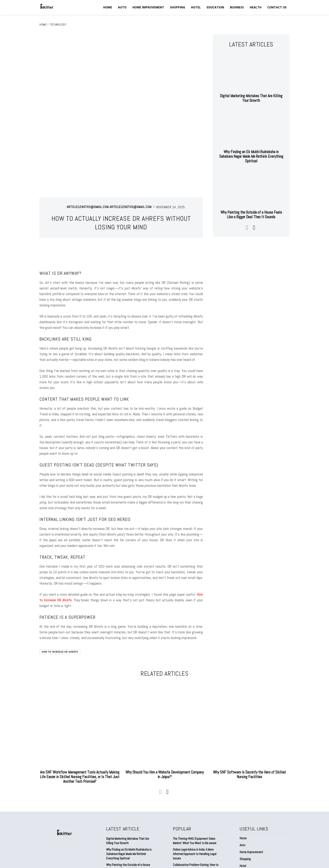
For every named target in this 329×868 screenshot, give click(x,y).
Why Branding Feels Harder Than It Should (131, 832)
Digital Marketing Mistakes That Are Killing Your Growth (251, 98)
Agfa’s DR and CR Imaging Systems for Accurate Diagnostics (196, 828)
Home (43, 25)
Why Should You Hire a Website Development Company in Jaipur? (164, 720)
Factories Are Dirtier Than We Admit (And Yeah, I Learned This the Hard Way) (131, 823)
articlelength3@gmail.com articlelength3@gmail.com (109, 153)
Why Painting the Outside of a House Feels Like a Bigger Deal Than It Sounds (251, 214)
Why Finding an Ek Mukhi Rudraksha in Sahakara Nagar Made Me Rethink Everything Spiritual (251, 156)
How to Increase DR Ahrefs (60, 597)
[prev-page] (247, 227)
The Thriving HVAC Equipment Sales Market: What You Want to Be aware (195, 786)
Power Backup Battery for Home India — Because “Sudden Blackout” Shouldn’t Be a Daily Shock (198, 841)
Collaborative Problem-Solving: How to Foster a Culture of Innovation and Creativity (196, 815)
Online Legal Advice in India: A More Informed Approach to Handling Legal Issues (195, 799)
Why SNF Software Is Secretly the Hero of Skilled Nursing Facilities (249, 720)
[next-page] (254, 227)
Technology (58, 25)
